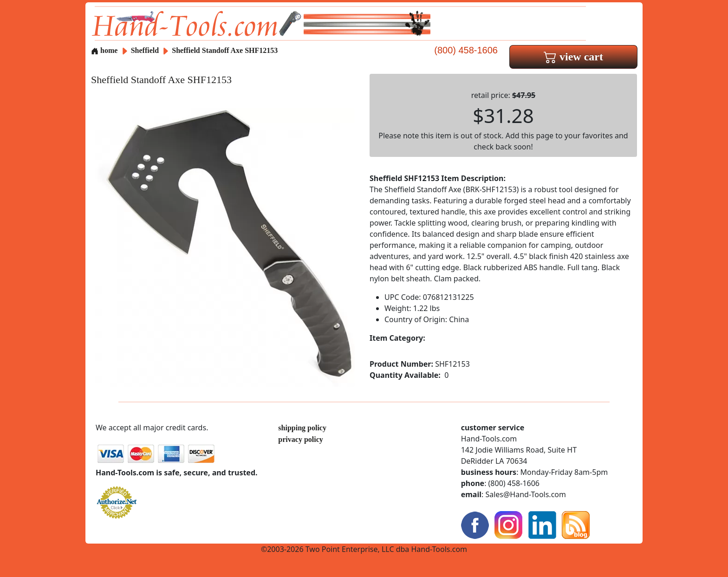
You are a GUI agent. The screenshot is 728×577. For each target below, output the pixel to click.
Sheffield (146, 50)
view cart (573, 57)
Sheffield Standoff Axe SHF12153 (225, 50)
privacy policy (300, 439)
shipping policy (302, 428)
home (104, 50)
